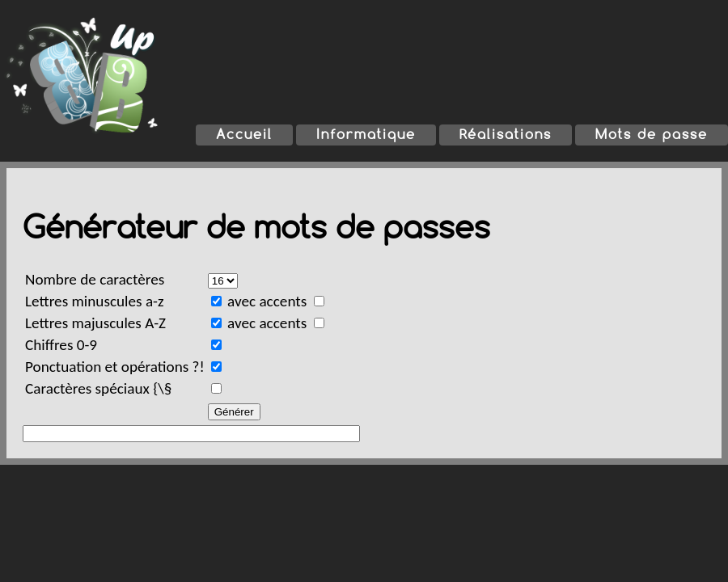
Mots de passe (652, 134)
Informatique (366, 134)
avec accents (277, 301)
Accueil (244, 134)
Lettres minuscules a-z (95, 301)
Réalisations (506, 134)
